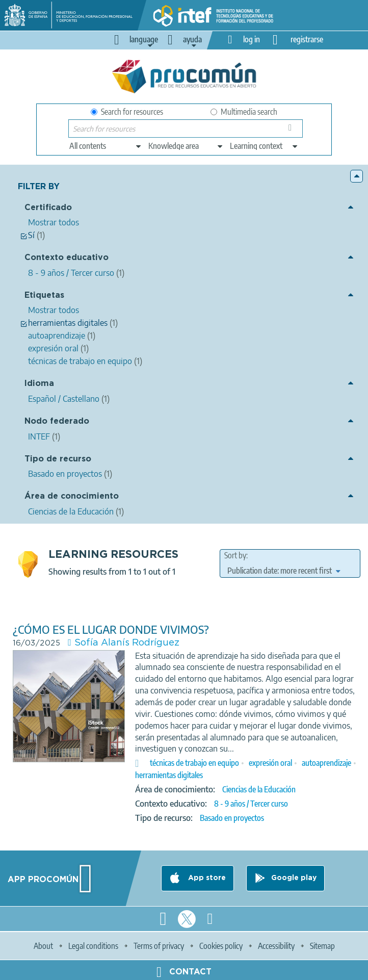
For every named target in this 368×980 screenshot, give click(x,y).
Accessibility (276, 946)
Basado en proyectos (232, 818)
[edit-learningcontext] (264, 146)
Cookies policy (221, 946)
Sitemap (322, 946)
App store (206, 878)
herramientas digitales (169, 775)
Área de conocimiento (72, 496)
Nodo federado (57, 421)
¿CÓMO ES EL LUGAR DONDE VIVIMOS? (111, 629)
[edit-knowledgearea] (186, 146)
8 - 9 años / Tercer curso (251, 804)
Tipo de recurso (58, 459)
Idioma (39, 384)
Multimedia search (244, 112)
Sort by (235, 555)
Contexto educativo (67, 258)
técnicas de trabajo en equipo (194, 763)
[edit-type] (106, 146)
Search (292, 131)
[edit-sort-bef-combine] (284, 571)
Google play (294, 878)
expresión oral (270, 763)
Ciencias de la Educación (259, 789)
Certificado (48, 208)
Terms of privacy (159, 946)
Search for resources (127, 112)
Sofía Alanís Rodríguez (127, 643)
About (43, 946)
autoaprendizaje (326, 763)
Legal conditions (93, 946)
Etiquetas (44, 295)
